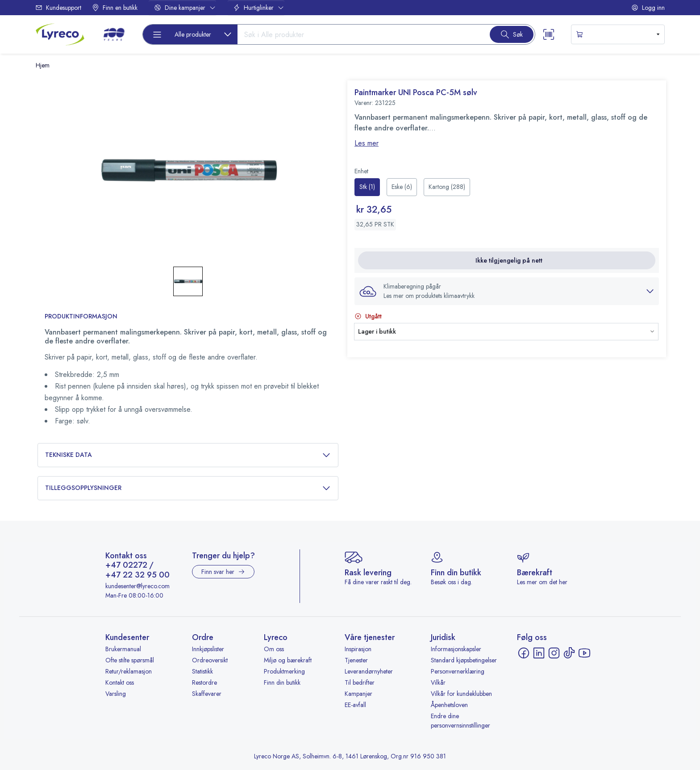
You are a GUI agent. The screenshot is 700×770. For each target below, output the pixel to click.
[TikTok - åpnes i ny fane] (569, 653)
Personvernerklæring (458, 671)
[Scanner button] (549, 34)
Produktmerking (284, 671)
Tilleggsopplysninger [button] (188, 488)
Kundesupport (58, 8)
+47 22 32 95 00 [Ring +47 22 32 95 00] (137, 575)
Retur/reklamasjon (129, 671)
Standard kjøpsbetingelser (464, 660)
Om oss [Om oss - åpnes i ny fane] (274, 649)
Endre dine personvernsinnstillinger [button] (460, 721)
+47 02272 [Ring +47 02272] (126, 565)
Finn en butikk (115, 8)
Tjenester (356, 660)
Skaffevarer (207, 694)
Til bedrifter (360, 682)
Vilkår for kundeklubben (461, 694)
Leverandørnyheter (369, 671)
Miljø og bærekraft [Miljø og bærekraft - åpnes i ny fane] (288, 660)
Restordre (204, 682)
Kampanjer (358, 694)
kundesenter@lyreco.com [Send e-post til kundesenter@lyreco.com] (137, 586)
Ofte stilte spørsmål (130, 660)
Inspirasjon (358, 649)
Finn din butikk (282, 682)
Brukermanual (123, 649)
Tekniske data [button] (188, 455)
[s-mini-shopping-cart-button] (618, 34)
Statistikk (202, 671)
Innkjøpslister (208, 649)
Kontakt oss (120, 682)
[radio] (367, 187)
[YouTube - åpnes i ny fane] (584, 653)
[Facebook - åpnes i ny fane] (524, 653)
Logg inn (648, 8)
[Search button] (512, 34)
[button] (507, 291)
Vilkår (438, 682)
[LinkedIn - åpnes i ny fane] (539, 653)
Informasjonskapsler (456, 649)
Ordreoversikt (210, 660)
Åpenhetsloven (449, 705)
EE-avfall (355, 705)
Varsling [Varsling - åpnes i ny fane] (116, 694)
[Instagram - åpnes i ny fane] (554, 653)
